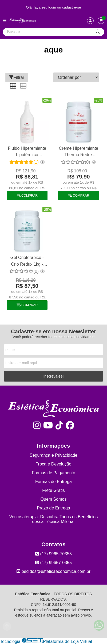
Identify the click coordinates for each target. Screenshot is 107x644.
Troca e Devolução (54, 464)
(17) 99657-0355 (53, 563)
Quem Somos (54, 499)
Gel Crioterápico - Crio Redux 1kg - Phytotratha (27, 262)
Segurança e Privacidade (53, 455)
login (53, 7)
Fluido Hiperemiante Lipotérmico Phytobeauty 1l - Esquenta (27, 152)
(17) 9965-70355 (53, 554)
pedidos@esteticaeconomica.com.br (53, 571)
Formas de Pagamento (53, 473)
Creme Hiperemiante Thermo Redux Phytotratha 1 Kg (79, 152)
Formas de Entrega (53, 482)
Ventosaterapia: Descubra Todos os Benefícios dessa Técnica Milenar (53, 519)
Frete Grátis (53, 490)
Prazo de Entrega (53, 508)
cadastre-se (72, 7)
